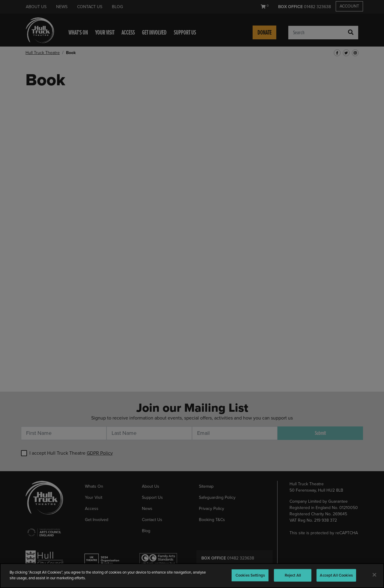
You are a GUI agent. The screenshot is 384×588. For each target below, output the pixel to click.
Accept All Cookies (336, 575)
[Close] (374, 575)
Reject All (293, 575)
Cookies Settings (250, 575)
